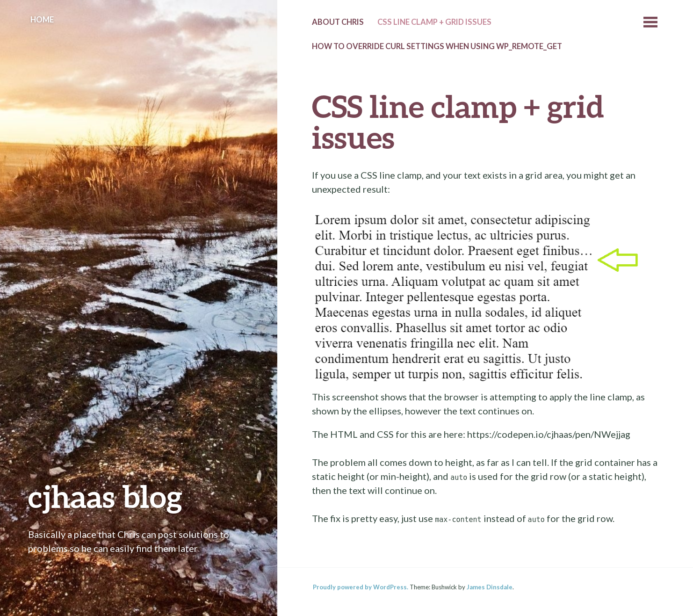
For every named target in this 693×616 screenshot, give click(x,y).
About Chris (338, 22)
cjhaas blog (105, 496)
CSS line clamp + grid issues (434, 22)
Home (42, 20)
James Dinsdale (490, 587)
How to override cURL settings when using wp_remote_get (437, 46)
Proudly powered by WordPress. (361, 587)
